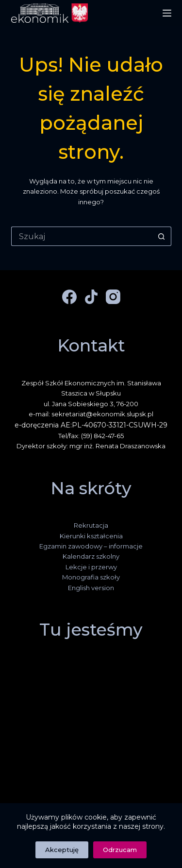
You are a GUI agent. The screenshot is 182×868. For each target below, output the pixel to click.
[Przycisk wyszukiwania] (162, 236)
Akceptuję (62, 850)
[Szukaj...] (82, 236)
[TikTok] (91, 297)
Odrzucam (120, 850)
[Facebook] (69, 297)
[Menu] (167, 13)
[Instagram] (113, 297)
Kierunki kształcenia (91, 536)
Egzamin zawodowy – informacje (91, 546)
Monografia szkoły (91, 577)
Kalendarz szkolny (91, 556)
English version (91, 588)
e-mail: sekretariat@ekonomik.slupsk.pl (91, 414)
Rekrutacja (91, 525)
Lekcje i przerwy (91, 567)
